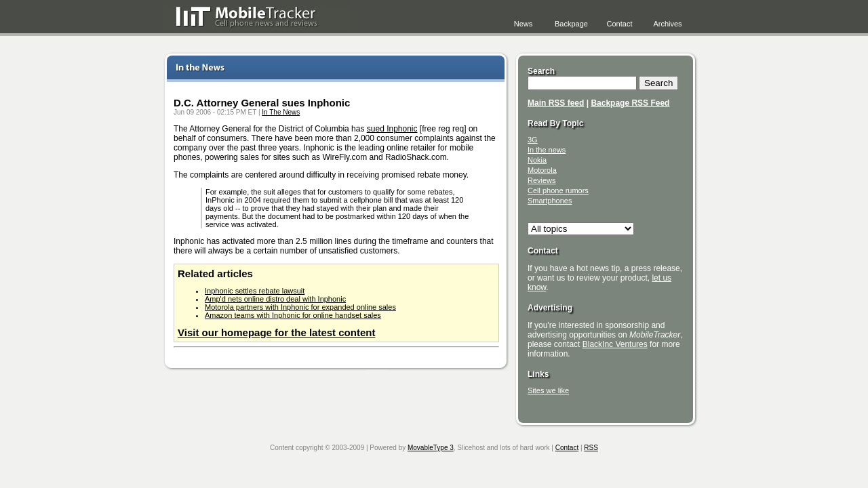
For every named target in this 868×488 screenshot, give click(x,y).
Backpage (571, 24)
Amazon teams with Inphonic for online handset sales (293, 315)
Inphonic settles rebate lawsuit (255, 291)
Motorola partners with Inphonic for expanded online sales (300, 307)
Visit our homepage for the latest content (276, 332)
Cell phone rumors (558, 190)
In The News (281, 112)
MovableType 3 (431, 448)
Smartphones (550, 201)
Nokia (537, 160)
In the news (547, 150)
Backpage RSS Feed (630, 103)
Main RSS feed (556, 103)
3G (533, 140)
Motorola (542, 170)
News (524, 24)
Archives (667, 24)
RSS (591, 448)
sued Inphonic (392, 129)
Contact (620, 24)
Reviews (542, 180)
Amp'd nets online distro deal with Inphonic (275, 299)
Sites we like (548, 390)
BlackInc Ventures (615, 344)
